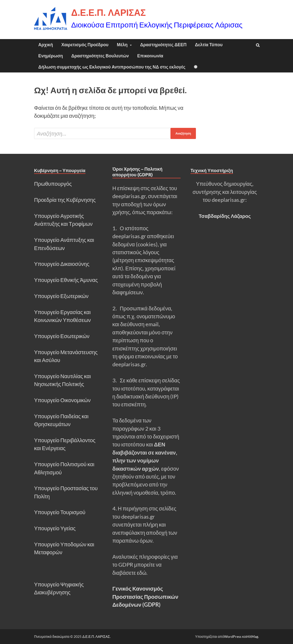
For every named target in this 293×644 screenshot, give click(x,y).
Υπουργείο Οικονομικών (62, 400)
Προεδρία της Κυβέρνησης (65, 200)
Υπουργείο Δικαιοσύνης (62, 264)
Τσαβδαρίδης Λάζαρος (225, 216)
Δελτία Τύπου (209, 45)
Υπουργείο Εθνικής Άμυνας (66, 280)
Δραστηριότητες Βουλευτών (100, 56)
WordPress (233, 636)
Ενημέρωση (51, 56)
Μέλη (122, 45)
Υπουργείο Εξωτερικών (61, 296)
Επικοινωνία (150, 56)
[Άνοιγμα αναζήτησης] (258, 45)
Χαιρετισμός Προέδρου (85, 45)
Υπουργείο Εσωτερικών (62, 336)
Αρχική (46, 45)
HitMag (252, 636)
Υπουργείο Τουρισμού (60, 512)
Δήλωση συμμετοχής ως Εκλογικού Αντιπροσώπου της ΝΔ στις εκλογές (112, 67)
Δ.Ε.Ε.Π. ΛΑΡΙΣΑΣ (108, 12)
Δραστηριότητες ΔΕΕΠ (163, 45)
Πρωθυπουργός (53, 184)
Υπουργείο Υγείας (55, 528)
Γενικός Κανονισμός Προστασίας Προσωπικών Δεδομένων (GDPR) (145, 597)
